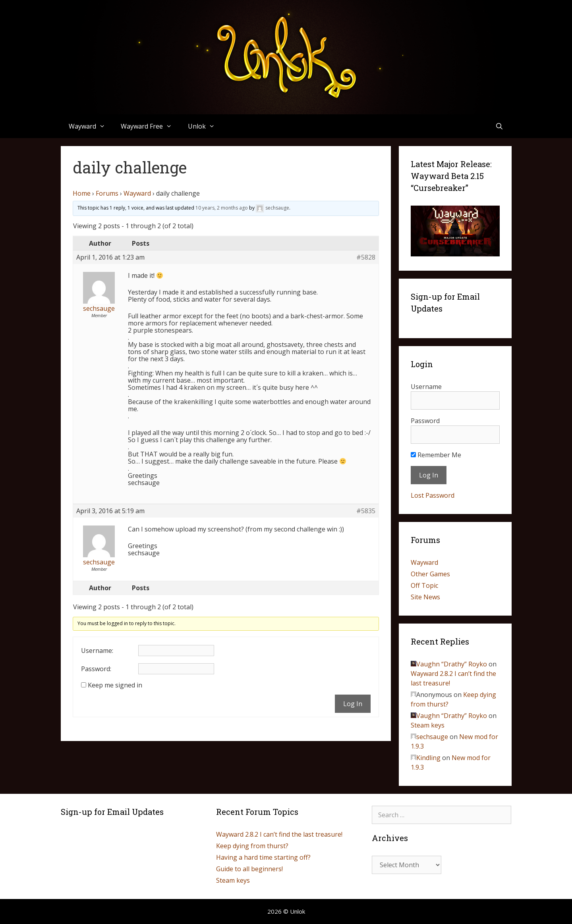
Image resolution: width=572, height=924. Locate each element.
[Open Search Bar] (500, 126)
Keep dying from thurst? (252, 846)
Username (426, 387)
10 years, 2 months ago (222, 208)
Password (425, 421)
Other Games (430, 574)
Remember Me (436, 455)
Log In (353, 704)
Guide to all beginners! (249, 869)
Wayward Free (150, 126)
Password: (96, 669)
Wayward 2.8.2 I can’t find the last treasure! (279, 834)
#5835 (366, 511)
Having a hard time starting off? (263, 857)
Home (82, 193)
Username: (97, 651)
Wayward (91, 126)
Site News (425, 597)
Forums (107, 193)
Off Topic (424, 585)
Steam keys (428, 725)
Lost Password (433, 495)
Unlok (205, 126)
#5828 (366, 257)
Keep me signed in (115, 685)
